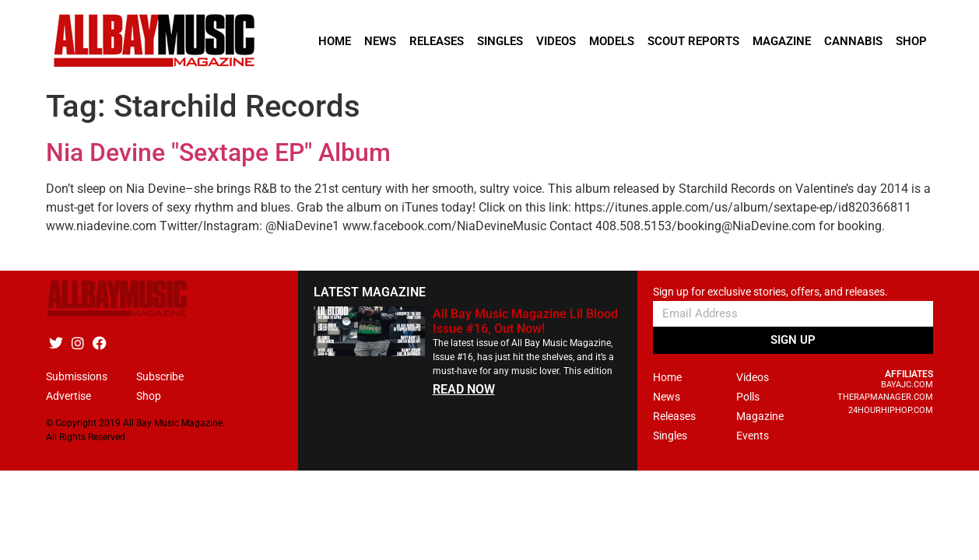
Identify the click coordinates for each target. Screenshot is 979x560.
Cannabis (853, 41)
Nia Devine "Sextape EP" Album (218, 152)
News (380, 41)
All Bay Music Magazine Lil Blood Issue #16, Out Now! (525, 321)
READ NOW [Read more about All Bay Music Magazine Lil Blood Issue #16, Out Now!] (464, 389)
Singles (500, 41)
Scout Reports (693, 41)
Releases (437, 41)
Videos (556, 41)
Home (335, 41)
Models (612, 41)
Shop (911, 41)
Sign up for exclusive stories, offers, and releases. (770, 292)
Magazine (782, 41)
